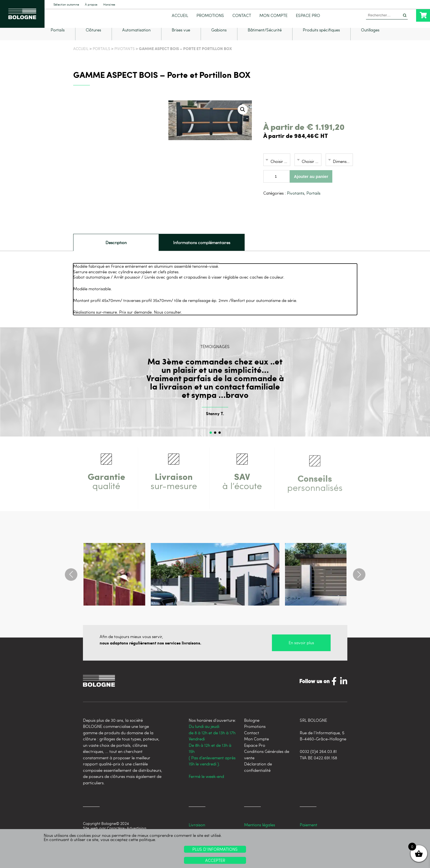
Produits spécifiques (321, 39)
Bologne (252, 728)
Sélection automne (66, 5)
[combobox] (277, 168)
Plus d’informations (215, 849)
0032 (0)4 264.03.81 (318, 760)
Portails (58, 39)
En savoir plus (301, 651)
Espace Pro (308, 15)
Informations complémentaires (202, 251)
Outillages (370, 39)
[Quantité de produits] (277, 185)
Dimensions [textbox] (343, 170)
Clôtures (93, 39)
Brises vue (181, 39)
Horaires (109, 5)
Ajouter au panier (311, 185)
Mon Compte (273, 15)
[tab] (116, 251)
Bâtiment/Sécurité (265, 39)
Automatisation (136, 39)
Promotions (210, 15)
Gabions (219, 39)
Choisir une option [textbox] (280, 170)
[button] (243, 118)
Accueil (180, 15)
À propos (91, 5)
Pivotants (125, 57)
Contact (242, 15)
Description (116, 251)
